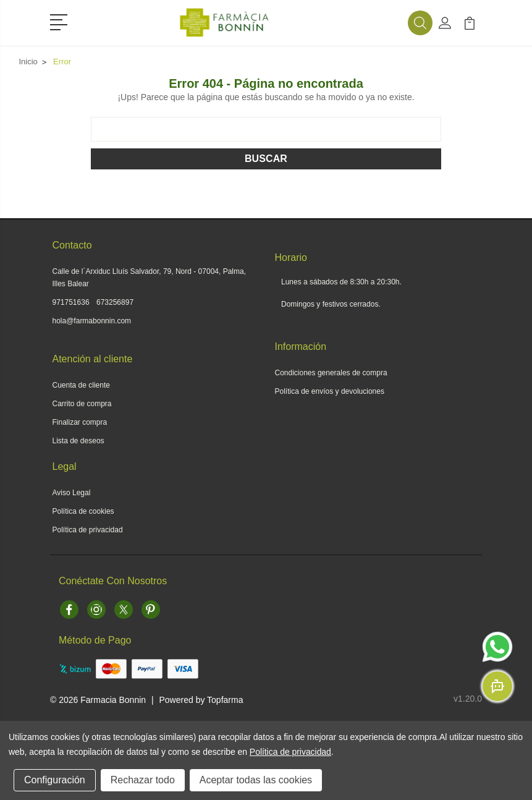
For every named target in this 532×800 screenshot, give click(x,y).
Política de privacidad (88, 530)
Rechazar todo (143, 780)
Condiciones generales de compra (331, 373)
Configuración (55, 780)
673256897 (115, 302)
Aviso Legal (72, 493)
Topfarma (225, 700)
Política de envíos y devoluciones (330, 391)
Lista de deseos (78, 441)
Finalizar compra (80, 422)
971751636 (71, 302)
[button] (61, 21)
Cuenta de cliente (81, 385)
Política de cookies (83, 511)
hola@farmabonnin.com (92, 321)
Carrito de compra (82, 404)
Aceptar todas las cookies (256, 780)
